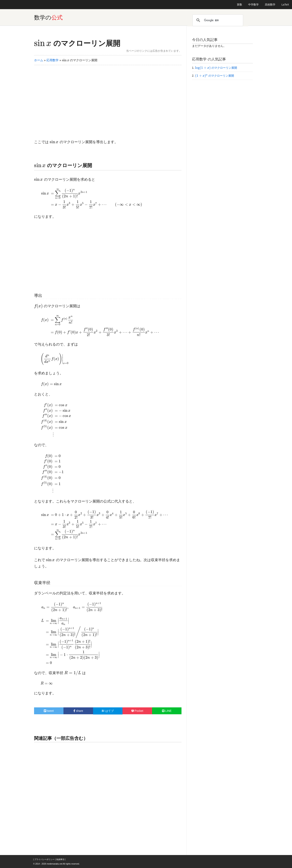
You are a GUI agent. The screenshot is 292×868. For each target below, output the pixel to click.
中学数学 (253, 5)
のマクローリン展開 (77, 43)
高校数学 (270, 5)
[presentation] (43, 43)
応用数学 (53, 60)
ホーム (39, 60)
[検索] (217, 20)
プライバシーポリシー (44, 859)
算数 (239, 5)
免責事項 (60, 859)
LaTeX (285, 5)
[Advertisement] (108, 100)
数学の (48, 18)
